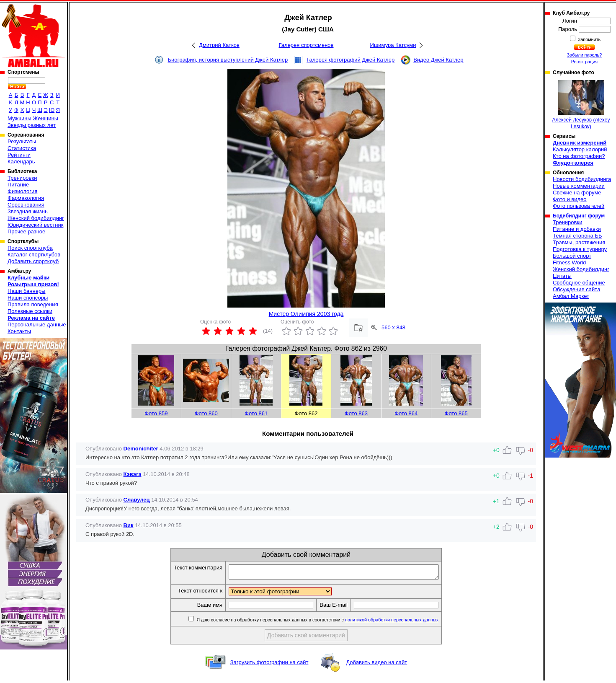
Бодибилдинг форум (579, 216)
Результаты (22, 141)
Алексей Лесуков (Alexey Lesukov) (581, 105)
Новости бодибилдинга (582, 179)
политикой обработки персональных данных (404, 622)
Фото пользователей (579, 206)
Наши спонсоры (28, 298)
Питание (18, 185)
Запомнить (589, 39)
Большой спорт (572, 256)
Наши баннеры (26, 291)
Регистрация (584, 62)
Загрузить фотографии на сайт (269, 665)
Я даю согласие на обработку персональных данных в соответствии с (329, 622)
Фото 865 (456, 413)
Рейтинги (19, 155)
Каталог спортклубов (34, 255)
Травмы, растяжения (579, 242)
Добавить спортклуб (33, 261)
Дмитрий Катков (219, 45)
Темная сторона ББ (577, 236)
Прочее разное (26, 232)
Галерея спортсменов (306, 45)
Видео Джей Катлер (438, 60)
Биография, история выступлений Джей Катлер (228, 60)
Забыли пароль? (585, 55)
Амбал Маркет (571, 296)
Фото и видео (570, 199)
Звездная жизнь (28, 211)
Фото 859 (156, 413)
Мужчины (19, 118)
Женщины (45, 118)
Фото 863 (356, 413)
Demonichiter (141, 449)
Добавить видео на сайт (376, 665)
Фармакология (26, 198)
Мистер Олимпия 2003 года (306, 314)
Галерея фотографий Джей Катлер (351, 60)
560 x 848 (393, 327)
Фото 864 (406, 413)
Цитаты (562, 276)
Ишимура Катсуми (393, 45)
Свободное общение (579, 283)
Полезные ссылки (30, 311)
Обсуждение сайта (576, 289)
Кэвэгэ (133, 474)
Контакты (19, 331)
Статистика (22, 148)
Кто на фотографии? (579, 156)
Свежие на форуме (577, 193)
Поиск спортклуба (30, 248)
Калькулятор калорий (580, 149)
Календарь (21, 162)
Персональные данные (37, 325)
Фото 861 (256, 413)
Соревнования (26, 205)
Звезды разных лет (32, 125)
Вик (129, 525)
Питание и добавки (577, 229)
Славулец (137, 500)
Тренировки (22, 178)
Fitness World (569, 263)
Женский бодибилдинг (36, 218)
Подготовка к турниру (580, 249)
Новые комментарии (579, 186)
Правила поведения (33, 304)
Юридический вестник (35, 225)
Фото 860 (206, 413)
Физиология (22, 191)
